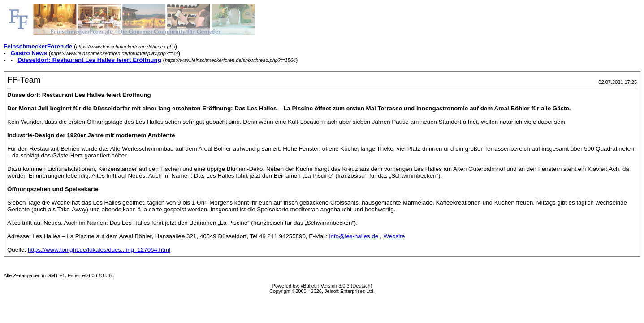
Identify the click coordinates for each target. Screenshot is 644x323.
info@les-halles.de (354, 236)
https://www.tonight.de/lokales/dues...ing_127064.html (99, 250)
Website (394, 236)
